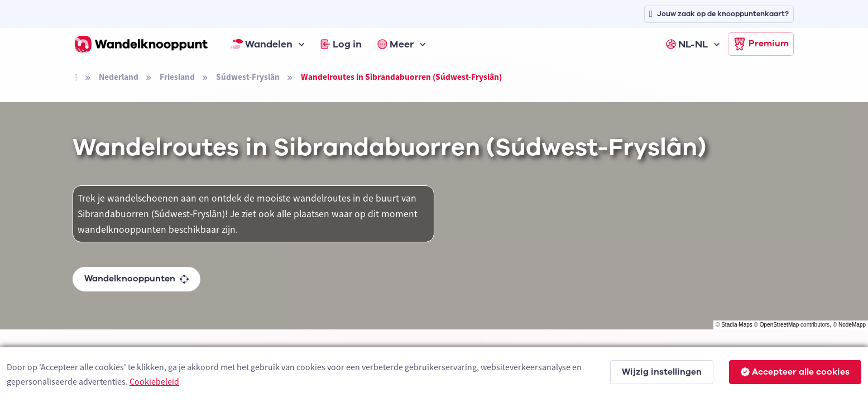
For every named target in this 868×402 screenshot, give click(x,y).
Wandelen (262, 44)
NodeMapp (852, 325)
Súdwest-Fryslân (248, 77)
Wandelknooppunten (136, 279)
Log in (341, 44)
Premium (761, 44)
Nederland (119, 77)
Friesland (177, 77)
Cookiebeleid (154, 381)
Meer (396, 44)
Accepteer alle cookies (795, 372)
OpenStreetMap (780, 325)
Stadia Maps (737, 325)
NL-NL (687, 44)
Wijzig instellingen (662, 372)
